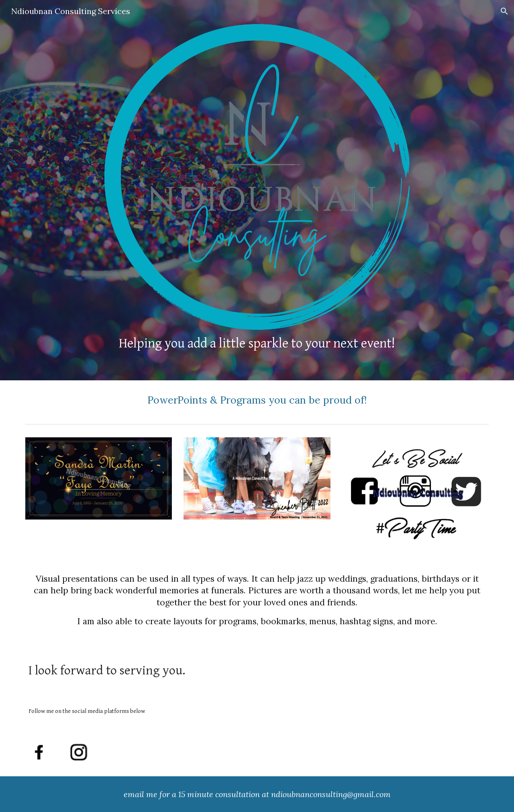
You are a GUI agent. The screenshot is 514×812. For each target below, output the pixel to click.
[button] (504, 11)
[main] (257, 343)
